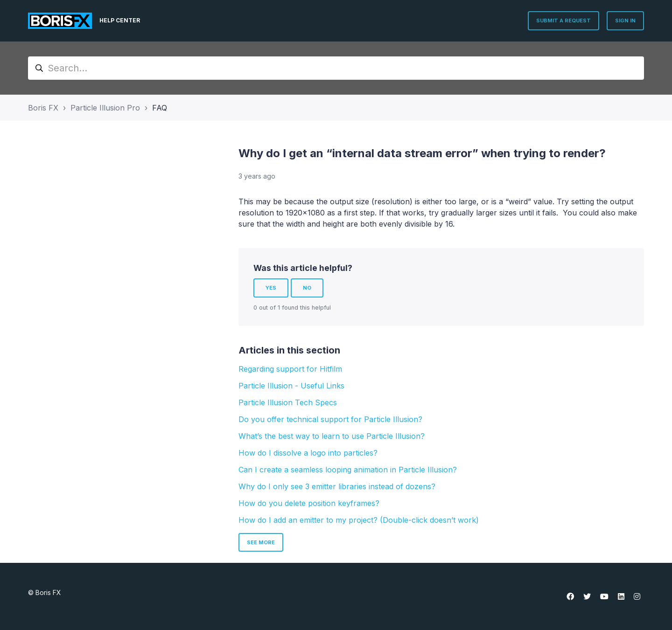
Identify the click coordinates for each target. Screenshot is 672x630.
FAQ (160, 108)
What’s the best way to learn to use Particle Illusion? (332, 436)
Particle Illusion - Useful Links (291, 386)
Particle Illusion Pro (105, 108)
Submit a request (563, 21)
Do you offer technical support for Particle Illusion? (330, 419)
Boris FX (43, 108)
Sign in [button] (625, 21)
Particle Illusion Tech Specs (288, 402)
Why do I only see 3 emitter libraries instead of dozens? (337, 486)
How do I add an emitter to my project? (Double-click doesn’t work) (359, 520)
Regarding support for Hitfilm (290, 369)
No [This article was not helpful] (307, 288)
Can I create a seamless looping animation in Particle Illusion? (348, 470)
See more (261, 542)
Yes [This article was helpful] (271, 288)
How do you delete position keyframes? (309, 503)
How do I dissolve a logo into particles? (308, 453)
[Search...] (336, 68)
